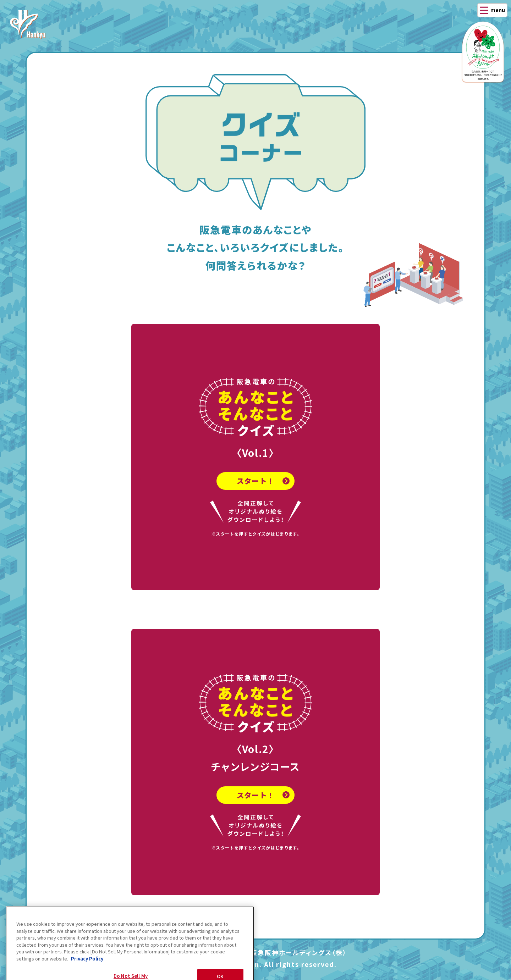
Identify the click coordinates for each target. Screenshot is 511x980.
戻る (60, 927)
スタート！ (255, 486)
